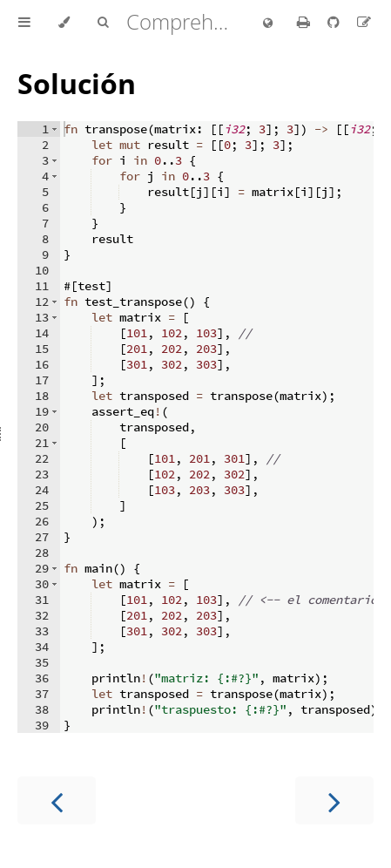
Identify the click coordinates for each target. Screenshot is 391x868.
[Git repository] (335, 22)
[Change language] (268, 24)
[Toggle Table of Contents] (24, 23)
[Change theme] (64, 23)
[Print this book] (305, 22)
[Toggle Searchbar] (103, 23)
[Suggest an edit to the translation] (364, 22)
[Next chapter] (334, 800)
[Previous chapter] (57, 800)
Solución (77, 83)
